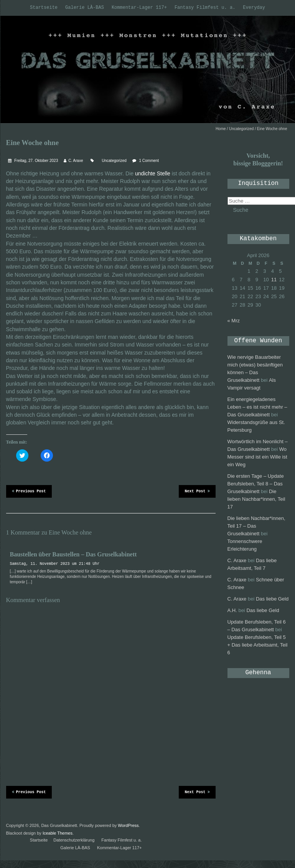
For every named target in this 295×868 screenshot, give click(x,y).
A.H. (232, 610)
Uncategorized (241, 129)
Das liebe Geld (272, 599)
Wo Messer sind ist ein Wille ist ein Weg (257, 457)
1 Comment (149, 161)
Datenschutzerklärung (74, 840)
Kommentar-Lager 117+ (139, 8)
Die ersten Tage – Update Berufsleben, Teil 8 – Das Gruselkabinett (256, 484)
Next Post (197, 491)
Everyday (254, 8)
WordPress (128, 825)
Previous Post (29, 491)
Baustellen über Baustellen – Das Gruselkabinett (73, 554)
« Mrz (234, 321)
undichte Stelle (153, 173)
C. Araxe (76, 161)
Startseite (44, 8)
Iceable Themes (58, 833)
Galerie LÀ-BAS (85, 8)
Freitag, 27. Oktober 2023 (36, 161)
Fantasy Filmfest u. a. (205, 8)
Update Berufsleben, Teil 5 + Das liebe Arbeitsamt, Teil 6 (258, 645)
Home (221, 129)
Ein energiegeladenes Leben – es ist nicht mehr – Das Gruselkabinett (257, 407)
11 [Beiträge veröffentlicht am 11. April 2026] (274, 280)
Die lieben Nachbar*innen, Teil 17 (256, 499)
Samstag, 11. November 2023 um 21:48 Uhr (55, 564)
